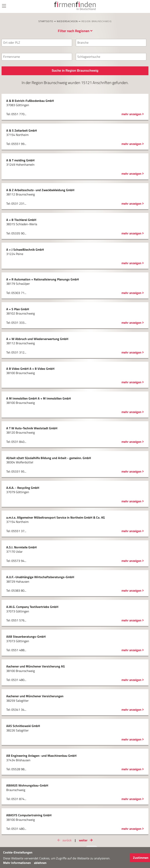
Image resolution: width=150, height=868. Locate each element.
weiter (87, 840)
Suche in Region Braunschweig (75, 71)
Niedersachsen (67, 21)
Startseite (46, 21)
